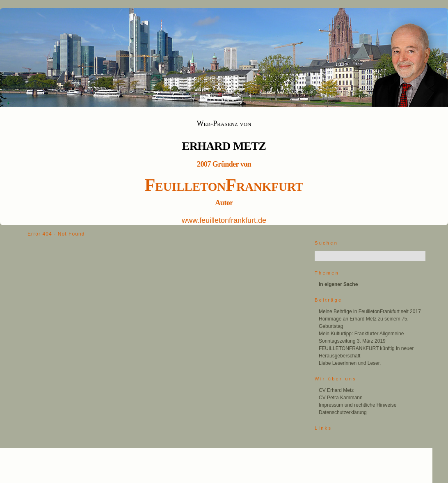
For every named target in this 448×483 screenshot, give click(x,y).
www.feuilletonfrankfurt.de (224, 220)
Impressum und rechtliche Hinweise (358, 405)
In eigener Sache (338, 284)
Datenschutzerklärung (343, 412)
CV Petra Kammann (341, 398)
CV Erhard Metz (336, 390)
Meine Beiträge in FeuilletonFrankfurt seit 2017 (370, 311)
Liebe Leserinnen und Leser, (350, 363)
